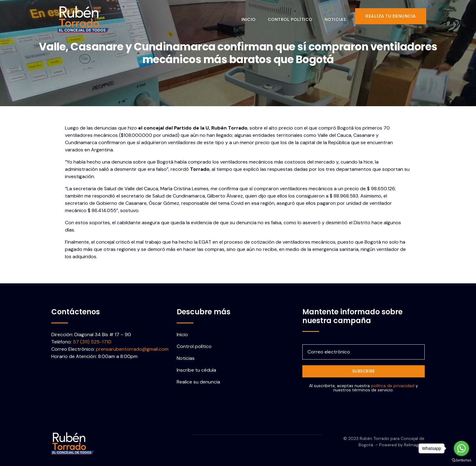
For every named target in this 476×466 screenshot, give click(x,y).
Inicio (253, 16)
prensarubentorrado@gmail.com (132, 349)
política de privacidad (393, 386)
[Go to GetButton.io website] (461, 460)
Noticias (340, 16)
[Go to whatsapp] (461, 448)
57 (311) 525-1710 (92, 342)
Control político (295, 16)
